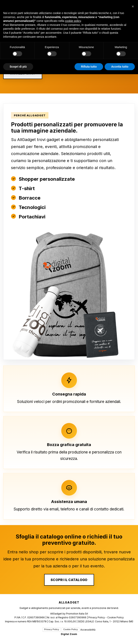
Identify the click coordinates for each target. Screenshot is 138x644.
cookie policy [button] (73, 21)
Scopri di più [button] (18, 67)
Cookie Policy (71, 629)
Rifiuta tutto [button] (89, 67)
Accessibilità (88, 630)
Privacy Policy (52, 629)
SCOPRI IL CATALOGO (69, 580)
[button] (133, 6)
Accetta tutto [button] (120, 67)
